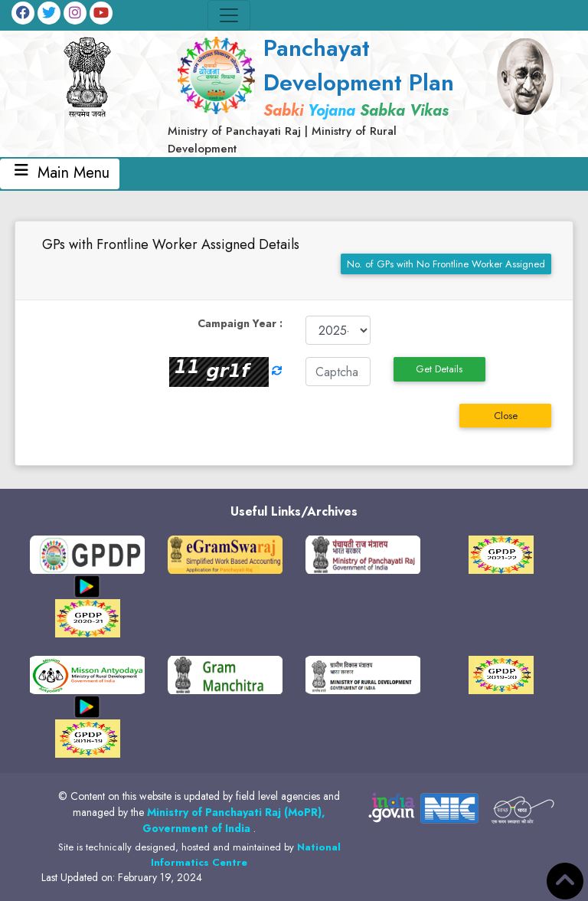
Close (506, 416)
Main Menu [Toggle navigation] (60, 174)
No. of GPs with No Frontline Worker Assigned (446, 264)
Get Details (439, 369)
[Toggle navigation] (229, 15)
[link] (317, 94)
